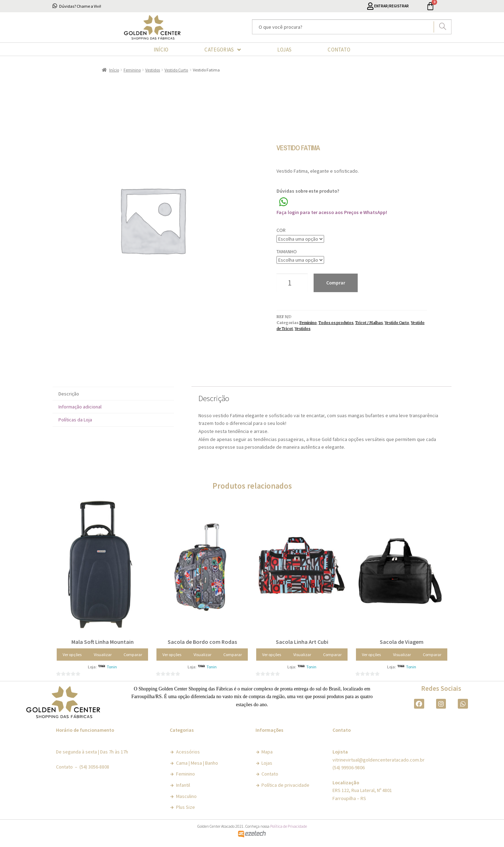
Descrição (69, 394)
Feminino (132, 70)
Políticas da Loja (75, 420)
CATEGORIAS (223, 50)
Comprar (336, 283)
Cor (281, 230)
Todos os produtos (336, 323)
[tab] (113, 394)
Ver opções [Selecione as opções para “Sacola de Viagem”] (371, 655)
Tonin (112, 667)
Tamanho (287, 252)
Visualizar (103, 655)
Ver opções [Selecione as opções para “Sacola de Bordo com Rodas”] (172, 655)
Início (114, 70)
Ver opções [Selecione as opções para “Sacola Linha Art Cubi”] (272, 655)
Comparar (133, 655)
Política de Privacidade (289, 826)
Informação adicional (80, 407)
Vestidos (153, 70)
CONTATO (339, 50)
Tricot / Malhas (369, 323)
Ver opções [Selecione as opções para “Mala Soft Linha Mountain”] (72, 655)
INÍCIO (161, 50)
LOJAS (285, 50)
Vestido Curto (176, 70)
